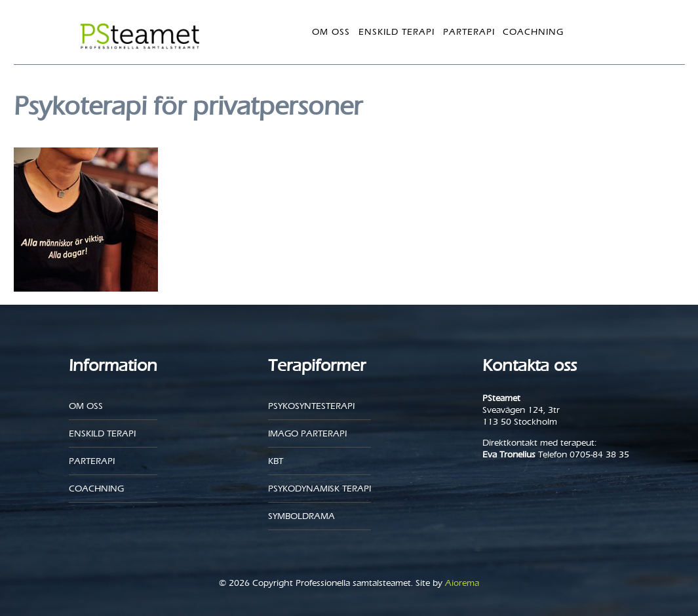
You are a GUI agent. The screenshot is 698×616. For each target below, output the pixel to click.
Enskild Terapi (397, 32)
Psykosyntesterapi (311, 406)
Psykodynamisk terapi (320, 489)
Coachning (533, 32)
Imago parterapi (307, 433)
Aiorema (462, 583)
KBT (276, 461)
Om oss (331, 32)
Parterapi (469, 32)
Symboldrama (301, 516)
